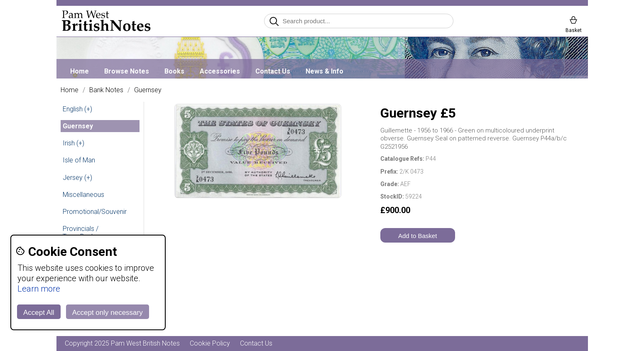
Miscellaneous (83, 195)
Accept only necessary (108, 313)
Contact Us (273, 71)
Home (80, 71)
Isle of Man (79, 160)
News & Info (324, 71)
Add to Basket (417, 236)
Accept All (39, 313)
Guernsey (148, 90)
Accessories (220, 71)
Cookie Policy (210, 343)
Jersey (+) (77, 178)
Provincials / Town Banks (81, 233)
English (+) (77, 109)
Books (174, 71)
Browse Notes (127, 71)
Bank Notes (106, 90)
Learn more (39, 289)
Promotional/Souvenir (95, 212)
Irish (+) (73, 143)
